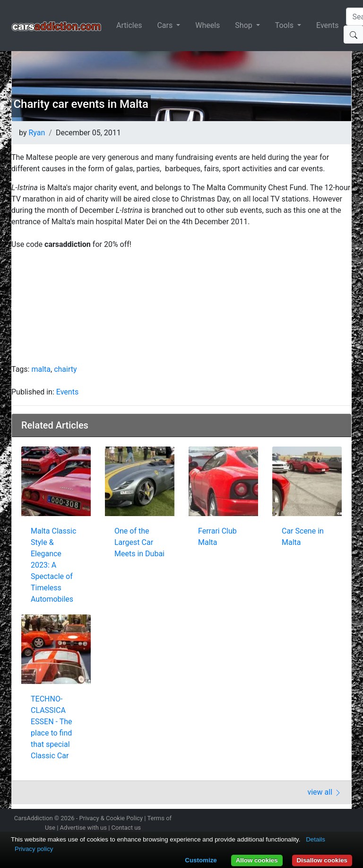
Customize (201, 860)
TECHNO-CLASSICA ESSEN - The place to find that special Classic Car (52, 727)
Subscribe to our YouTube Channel (346, 819)
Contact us (126, 828)
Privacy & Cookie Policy (111, 818)
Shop (244, 25)
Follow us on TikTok (329, 819)
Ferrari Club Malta (217, 537)
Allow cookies (257, 860)
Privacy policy (34, 849)
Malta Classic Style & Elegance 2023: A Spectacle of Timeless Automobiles (53, 565)
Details (315, 839)
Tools (285, 25)
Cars (166, 25)
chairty (65, 369)
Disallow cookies (322, 860)
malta (41, 369)
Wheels (207, 25)
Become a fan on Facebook (313, 819)
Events (327, 25)
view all (324, 792)
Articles (129, 25)
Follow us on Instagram (279, 819)
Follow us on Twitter (296, 819)
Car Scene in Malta (303, 537)
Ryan (37, 133)
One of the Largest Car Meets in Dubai (139, 542)
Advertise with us (83, 828)
